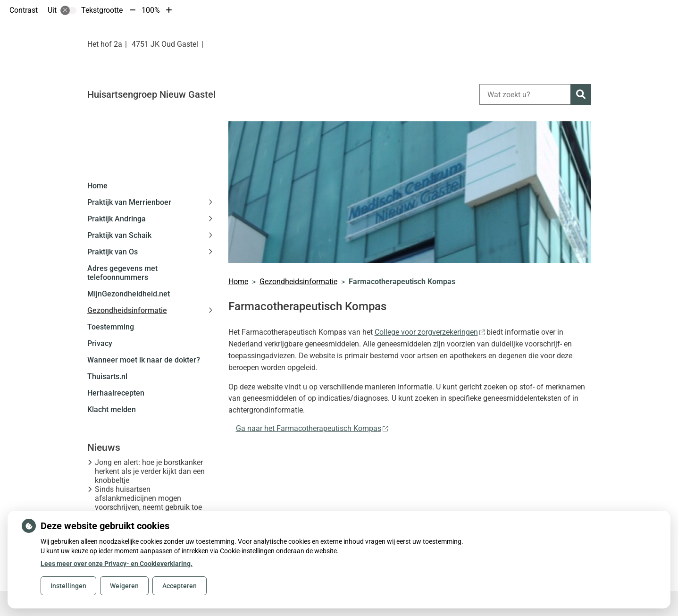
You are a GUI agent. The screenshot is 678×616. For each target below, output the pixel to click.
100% (151, 10)
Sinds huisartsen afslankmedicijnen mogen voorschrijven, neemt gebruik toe (148, 498)
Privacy (100, 343)
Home (97, 186)
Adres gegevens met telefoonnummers (122, 273)
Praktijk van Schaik (119, 235)
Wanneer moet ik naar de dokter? (144, 360)
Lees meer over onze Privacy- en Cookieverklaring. (117, 564)
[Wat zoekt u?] (525, 94)
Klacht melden (112, 409)
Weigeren (124, 586)
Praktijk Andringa (117, 219)
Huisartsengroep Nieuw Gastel (151, 94)
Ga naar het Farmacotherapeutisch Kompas (312, 428)
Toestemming (111, 327)
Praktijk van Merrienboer (129, 202)
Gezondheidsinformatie (127, 310)
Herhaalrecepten (116, 393)
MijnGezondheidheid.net (129, 294)
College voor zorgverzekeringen (430, 332)
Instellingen (68, 586)
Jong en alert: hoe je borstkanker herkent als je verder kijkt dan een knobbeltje (150, 471)
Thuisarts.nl (107, 376)
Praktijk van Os (113, 252)
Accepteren (180, 586)
